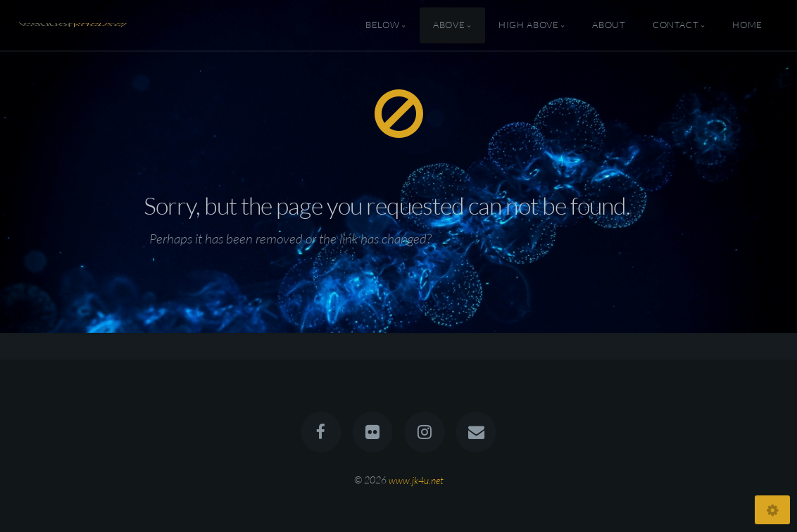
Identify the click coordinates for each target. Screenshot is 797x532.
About (609, 25)
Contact (676, 25)
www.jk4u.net (416, 480)
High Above (528, 25)
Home (747, 25)
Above (449, 25)
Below (382, 25)
